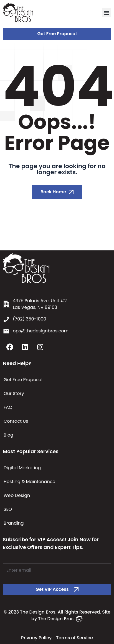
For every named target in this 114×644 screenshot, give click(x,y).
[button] (107, 13)
